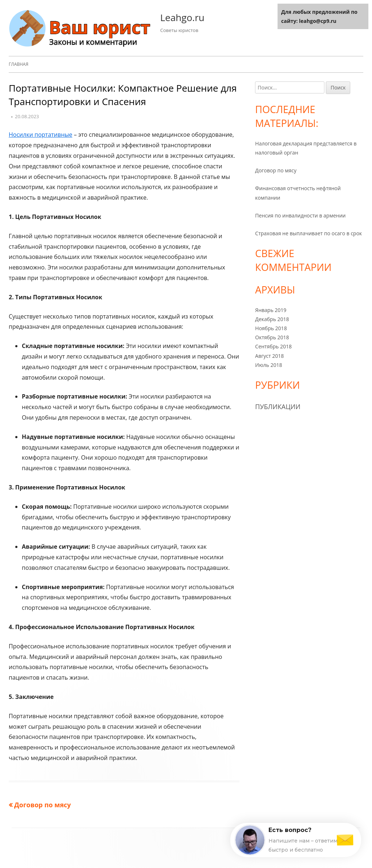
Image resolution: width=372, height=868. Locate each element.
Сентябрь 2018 (273, 346)
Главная (19, 64)
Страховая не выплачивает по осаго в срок (308, 233)
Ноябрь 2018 (271, 328)
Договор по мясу (276, 170)
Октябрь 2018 (272, 337)
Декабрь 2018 (272, 319)
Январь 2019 (271, 310)
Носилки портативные (41, 135)
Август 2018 (269, 356)
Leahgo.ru (182, 17)
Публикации (278, 407)
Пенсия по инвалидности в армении (300, 215)
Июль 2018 (268, 365)
